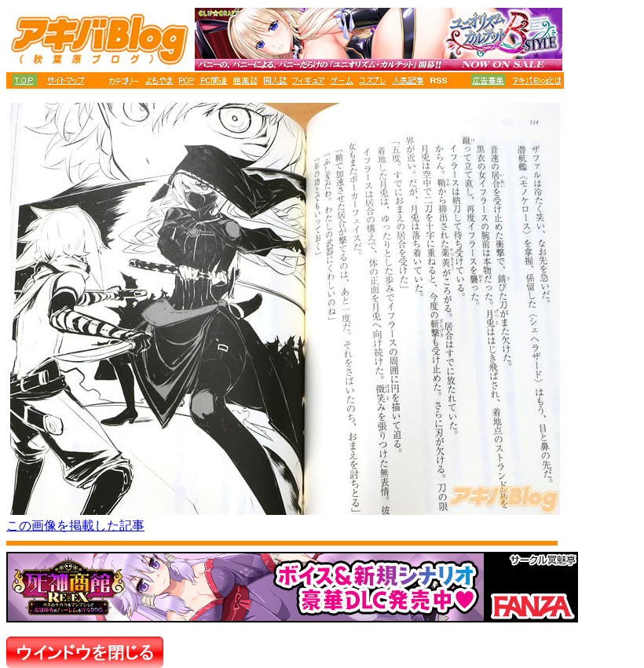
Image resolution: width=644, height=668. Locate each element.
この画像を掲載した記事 (75, 526)
